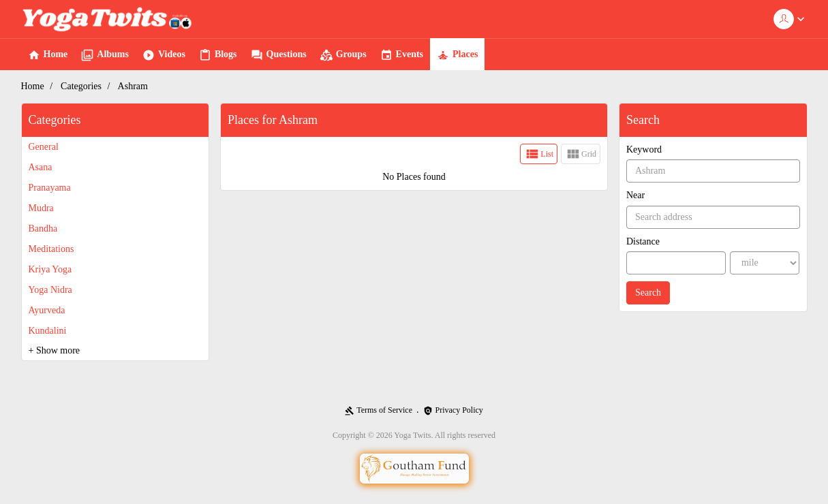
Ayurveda (47, 310)
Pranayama (50, 188)
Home (33, 86)
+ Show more (55, 350)
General (44, 147)
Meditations (51, 249)
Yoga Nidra (50, 290)
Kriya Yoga (50, 269)
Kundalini (48, 331)
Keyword (644, 149)
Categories (81, 86)
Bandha (43, 229)
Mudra (41, 208)
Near (635, 195)
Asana (41, 167)
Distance (643, 241)
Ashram (133, 86)
